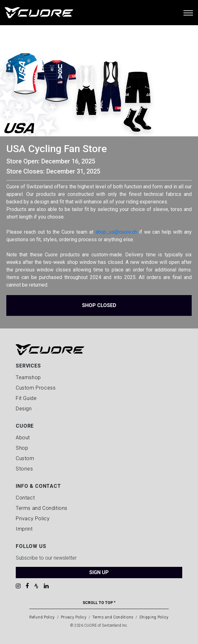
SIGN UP (99, 572)
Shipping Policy (154, 617)
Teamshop (28, 377)
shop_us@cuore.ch (116, 232)
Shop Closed (99, 305)
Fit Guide (26, 398)
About (23, 438)
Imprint (24, 529)
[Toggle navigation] (188, 13)
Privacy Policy (33, 519)
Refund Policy (42, 617)
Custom (25, 458)
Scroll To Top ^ (99, 603)
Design (24, 409)
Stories (24, 469)
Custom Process (36, 388)
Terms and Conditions (42, 508)
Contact (25, 498)
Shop (22, 448)
